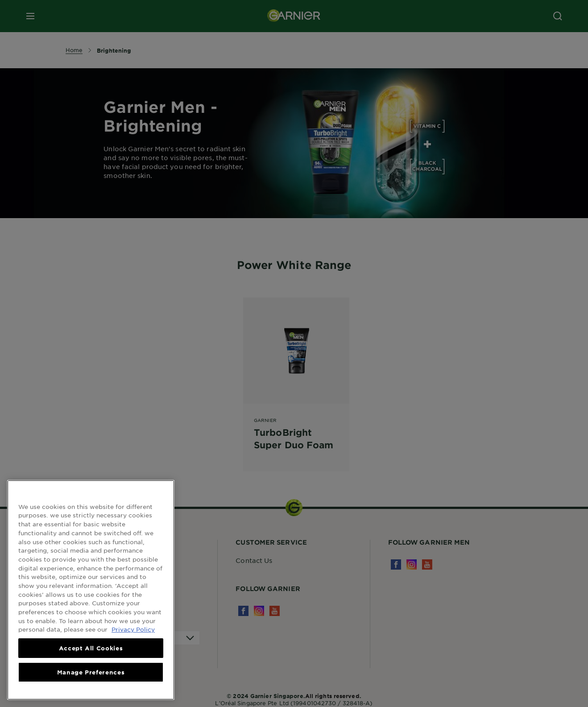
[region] (91, 590)
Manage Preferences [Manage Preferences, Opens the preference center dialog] (91, 672)
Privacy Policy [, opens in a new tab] (133, 629)
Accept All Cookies (91, 648)
